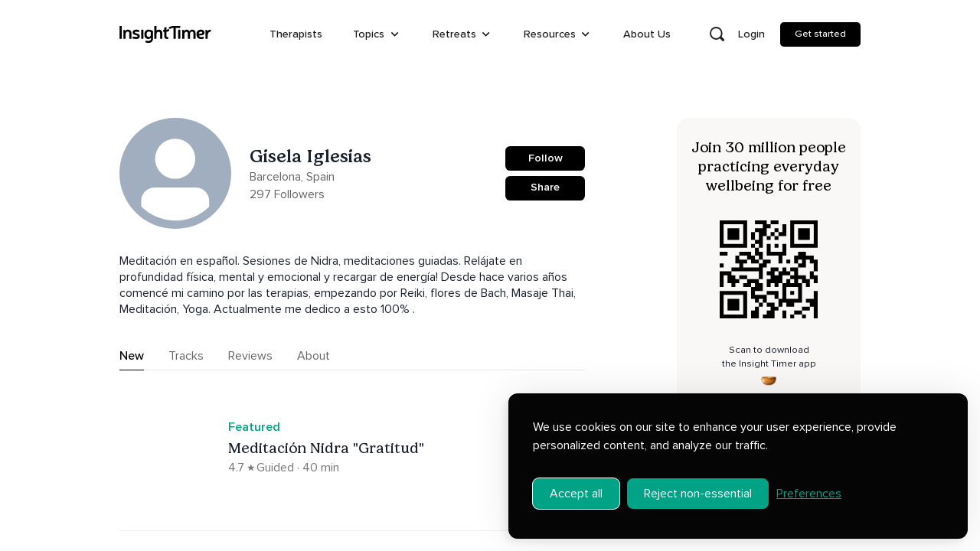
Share (545, 187)
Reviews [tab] (250, 356)
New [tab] (132, 356)
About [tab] (314, 356)
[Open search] (717, 34)
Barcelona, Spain (292, 177)
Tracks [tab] (186, 356)
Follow (546, 158)
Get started (820, 34)
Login (751, 34)
